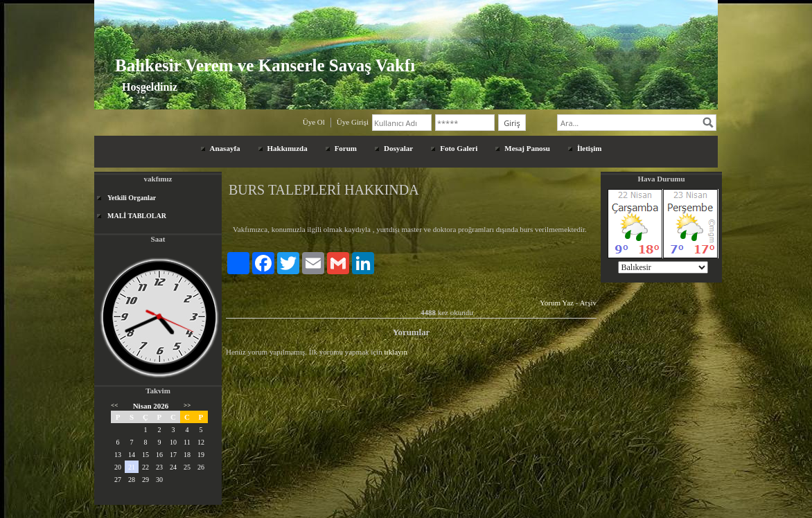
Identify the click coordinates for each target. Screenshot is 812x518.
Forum (346, 148)
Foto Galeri (459, 148)
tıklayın (396, 352)
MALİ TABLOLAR (137, 216)
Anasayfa (225, 148)
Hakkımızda (288, 148)
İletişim (589, 148)
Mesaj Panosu (527, 148)
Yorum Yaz (557, 303)
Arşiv (588, 303)
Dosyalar (398, 148)
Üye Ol (314, 122)
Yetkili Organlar (132, 198)
